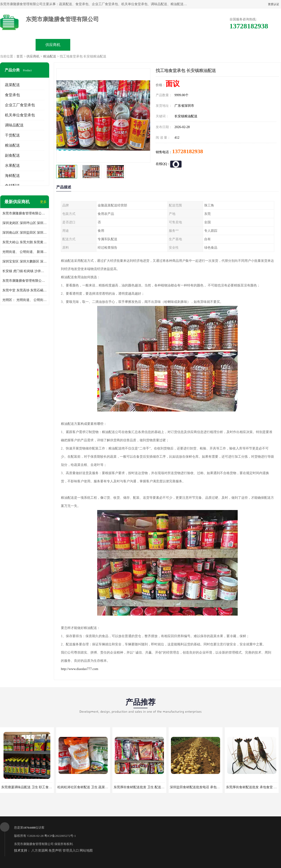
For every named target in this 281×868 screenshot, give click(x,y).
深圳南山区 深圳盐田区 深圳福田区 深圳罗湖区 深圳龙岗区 (25, 233)
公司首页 (18, 45)
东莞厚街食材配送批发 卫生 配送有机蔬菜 (144, 787)
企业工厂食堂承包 (20, 105)
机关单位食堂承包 (20, 115)
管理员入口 (71, 851)
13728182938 (188, 151)
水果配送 (12, 166)
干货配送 (12, 135)
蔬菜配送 (12, 85)
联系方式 (229, 45)
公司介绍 (123, 45)
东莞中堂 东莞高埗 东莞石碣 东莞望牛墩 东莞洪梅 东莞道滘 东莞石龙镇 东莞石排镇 (25, 290)
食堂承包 (12, 95)
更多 (43, 202)
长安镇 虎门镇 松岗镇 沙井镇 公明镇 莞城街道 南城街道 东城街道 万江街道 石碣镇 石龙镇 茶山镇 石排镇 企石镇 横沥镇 (25, 271)
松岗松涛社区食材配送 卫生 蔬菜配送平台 (88, 787)
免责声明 (55, 851)
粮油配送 (50, 56)
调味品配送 (14, 125)
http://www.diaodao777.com (79, 669)
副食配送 (12, 155)
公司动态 (158, 45)
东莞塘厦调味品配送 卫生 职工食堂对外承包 (33, 787)
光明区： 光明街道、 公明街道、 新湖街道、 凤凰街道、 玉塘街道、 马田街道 (25, 300)
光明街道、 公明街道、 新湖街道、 (25, 252)
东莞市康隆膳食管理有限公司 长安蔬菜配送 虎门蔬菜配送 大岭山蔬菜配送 (25, 281)
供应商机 (53, 45)
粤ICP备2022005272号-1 (60, 836)
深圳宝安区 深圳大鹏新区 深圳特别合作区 (25, 261)
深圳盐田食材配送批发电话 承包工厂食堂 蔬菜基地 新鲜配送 (214, 787)
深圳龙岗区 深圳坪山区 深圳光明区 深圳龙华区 (25, 223)
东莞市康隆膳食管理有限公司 (34, 844)
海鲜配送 (12, 176)
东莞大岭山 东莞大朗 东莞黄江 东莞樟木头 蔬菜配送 (25, 242)
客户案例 (193, 45)
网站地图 (86, 851)
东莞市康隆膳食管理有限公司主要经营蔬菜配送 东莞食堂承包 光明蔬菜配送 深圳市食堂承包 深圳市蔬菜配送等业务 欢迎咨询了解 (25, 213)
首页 (20, 56)
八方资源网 (40, 851)
